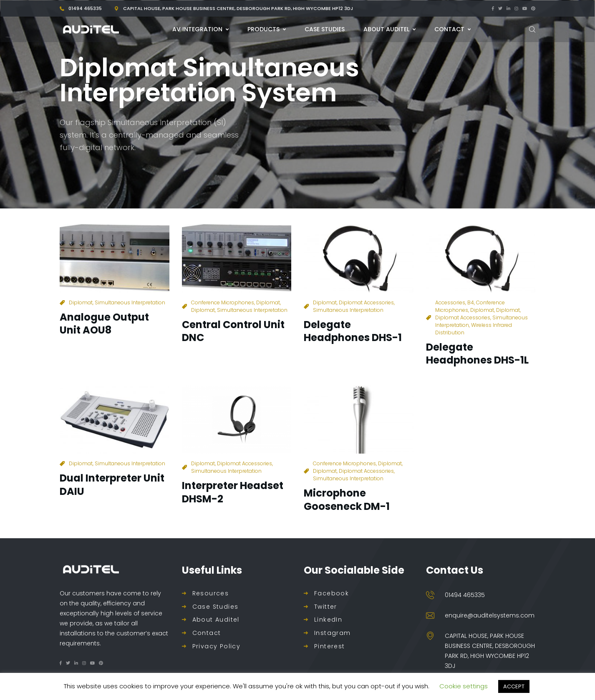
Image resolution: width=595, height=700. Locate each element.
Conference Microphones (223, 302)
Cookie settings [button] (464, 686)
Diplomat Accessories (366, 302)
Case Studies (216, 607)
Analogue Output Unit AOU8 (104, 324)
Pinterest (330, 646)
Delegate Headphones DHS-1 (353, 331)
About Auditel (216, 620)
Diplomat (81, 302)
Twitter (326, 607)
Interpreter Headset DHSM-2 (233, 492)
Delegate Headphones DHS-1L (477, 354)
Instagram (333, 633)
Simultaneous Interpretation (130, 302)
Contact (207, 633)
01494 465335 (85, 8)
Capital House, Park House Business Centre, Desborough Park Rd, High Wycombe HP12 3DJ (238, 8)
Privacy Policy (217, 646)
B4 (471, 302)
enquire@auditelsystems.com (490, 615)
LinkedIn (328, 620)
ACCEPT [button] (514, 686)
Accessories (450, 302)
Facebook (332, 593)
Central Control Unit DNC (233, 331)
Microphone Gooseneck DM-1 (347, 499)
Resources (211, 593)
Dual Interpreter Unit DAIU (112, 484)
